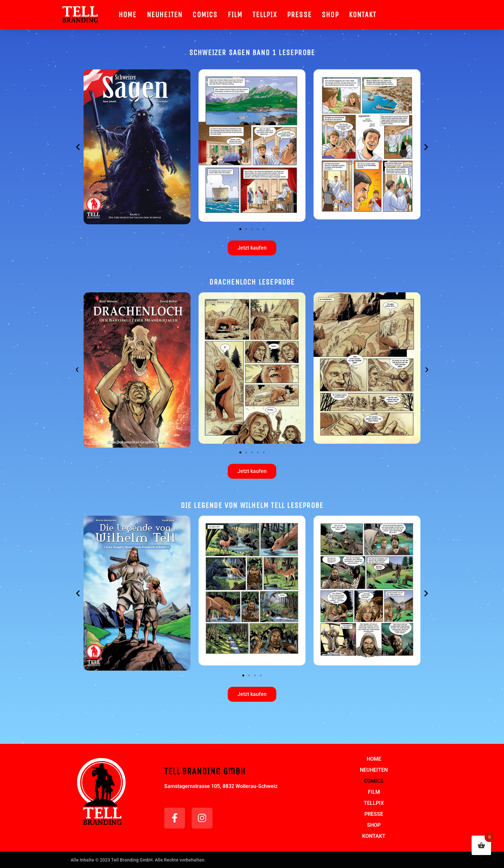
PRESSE (299, 15)
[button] (78, 147)
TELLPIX (264, 15)
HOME (128, 15)
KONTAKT (362, 15)
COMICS (205, 15)
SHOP (330, 15)
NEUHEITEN (165, 15)
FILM (235, 15)
